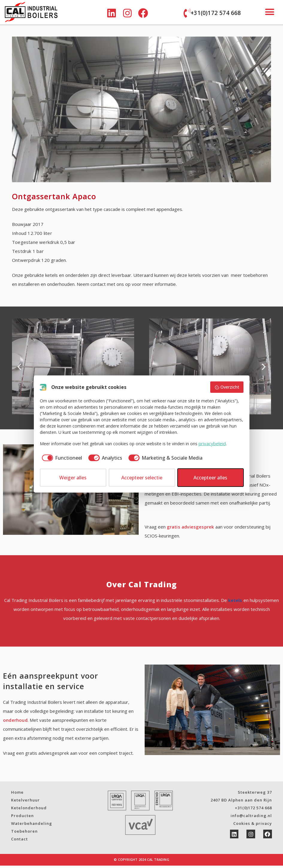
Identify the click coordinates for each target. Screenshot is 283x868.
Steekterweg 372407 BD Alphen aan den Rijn (241, 798)
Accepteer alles (210, 478)
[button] (270, 12)
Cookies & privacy (253, 826)
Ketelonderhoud (29, 810)
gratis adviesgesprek (190, 529)
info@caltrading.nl (251, 818)
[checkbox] (61, 458)
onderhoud (15, 722)
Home (17, 795)
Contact (19, 841)
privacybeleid (212, 443)
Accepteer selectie (142, 478)
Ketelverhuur (25, 802)
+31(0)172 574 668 (216, 13)
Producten (22, 818)
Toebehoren (24, 834)
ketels (235, 603)
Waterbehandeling (32, 826)
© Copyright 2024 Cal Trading (141, 862)
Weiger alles (73, 478)
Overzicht (227, 387)
